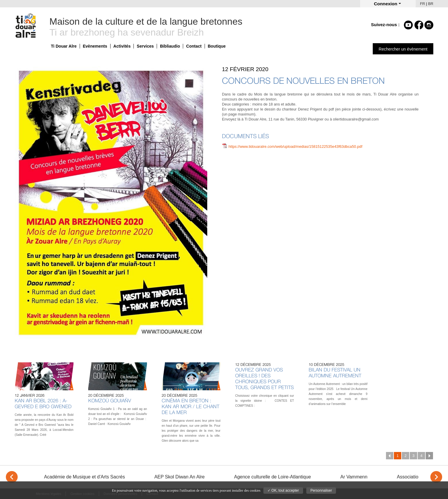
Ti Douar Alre (64, 46)
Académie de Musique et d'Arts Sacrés (85, 477)
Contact (194, 46)
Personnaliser (321, 490)
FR (423, 4)
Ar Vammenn (354, 477)
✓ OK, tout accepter (283, 490)
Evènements (95, 46)
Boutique (217, 46)
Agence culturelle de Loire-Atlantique (273, 477)
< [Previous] (12, 477)
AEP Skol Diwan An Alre (179, 477)
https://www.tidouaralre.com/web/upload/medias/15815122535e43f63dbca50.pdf (295, 146)
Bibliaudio (170, 46)
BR (431, 4)
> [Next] (436, 477)
